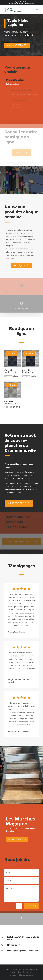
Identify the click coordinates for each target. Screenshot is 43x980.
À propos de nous (19, 503)
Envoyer (31, 906)
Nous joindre (22, 265)
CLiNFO (31, 975)
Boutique (21, 150)
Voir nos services (17, 45)
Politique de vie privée (24, 972)
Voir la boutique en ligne (22, 539)
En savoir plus (17, 839)
